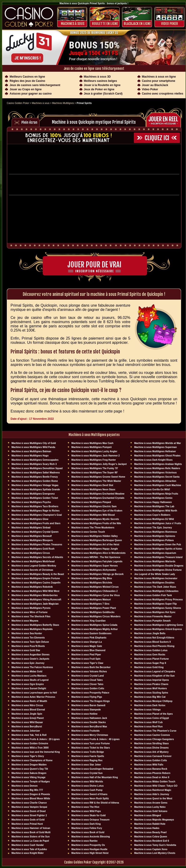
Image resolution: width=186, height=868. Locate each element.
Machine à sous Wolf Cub (148, 722)
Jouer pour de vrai (94, 265)
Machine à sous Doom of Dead (29, 811)
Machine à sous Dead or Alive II (152, 777)
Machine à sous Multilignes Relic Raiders (157, 468)
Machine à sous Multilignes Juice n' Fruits (158, 523)
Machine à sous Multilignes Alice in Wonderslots (99, 553)
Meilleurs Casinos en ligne (27, 77)
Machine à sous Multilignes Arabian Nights (158, 464)
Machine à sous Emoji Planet (28, 718)
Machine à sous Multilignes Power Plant (94, 608)
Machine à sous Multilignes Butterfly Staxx (35, 625)
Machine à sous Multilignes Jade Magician (35, 604)
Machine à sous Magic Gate (87, 646)
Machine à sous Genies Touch (88, 532)
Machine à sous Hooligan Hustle (89, 849)
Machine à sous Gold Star (26, 650)
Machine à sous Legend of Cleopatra (155, 672)
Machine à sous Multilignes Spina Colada (94, 625)
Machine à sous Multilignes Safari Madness (36, 473)
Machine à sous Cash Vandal (28, 845)
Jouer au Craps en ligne (26, 89)
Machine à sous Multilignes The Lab (154, 506)
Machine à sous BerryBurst (27, 727)
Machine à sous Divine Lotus (87, 786)
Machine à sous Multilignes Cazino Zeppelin (36, 583)
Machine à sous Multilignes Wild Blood (93, 515)
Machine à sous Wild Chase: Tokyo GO (156, 786)
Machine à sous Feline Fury (87, 828)
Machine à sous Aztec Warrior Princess (33, 697)
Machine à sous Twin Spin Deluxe (30, 642)
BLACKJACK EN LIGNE (137, 24)
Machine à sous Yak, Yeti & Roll (29, 735)
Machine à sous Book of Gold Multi (31, 832)
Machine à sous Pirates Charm (151, 684)
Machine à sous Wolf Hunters (150, 688)
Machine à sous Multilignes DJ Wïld (154, 519)
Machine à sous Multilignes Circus (31, 553)
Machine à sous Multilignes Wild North (156, 511)
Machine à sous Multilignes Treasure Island (158, 557)
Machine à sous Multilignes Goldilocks (93, 612)
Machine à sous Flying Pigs (87, 697)
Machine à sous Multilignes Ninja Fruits (156, 494)
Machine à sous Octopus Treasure (90, 820)
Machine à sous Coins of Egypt (151, 718)
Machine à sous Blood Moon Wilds (31, 799)
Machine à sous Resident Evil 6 (151, 841)
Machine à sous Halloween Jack (89, 718)
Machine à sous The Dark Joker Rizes (155, 587)
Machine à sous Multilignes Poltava (154, 540)
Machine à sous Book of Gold (88, 832)
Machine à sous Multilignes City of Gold (34, 443)
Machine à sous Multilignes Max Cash (92, 443)
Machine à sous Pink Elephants (89, 638)
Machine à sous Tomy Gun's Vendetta (155, 845)
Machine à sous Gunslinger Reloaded (92, 769)
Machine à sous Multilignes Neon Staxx (93, 489)
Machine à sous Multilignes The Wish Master (96, 481)
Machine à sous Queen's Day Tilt (30, 769)
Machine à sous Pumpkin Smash (152, 621)
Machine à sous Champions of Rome (32, 760)
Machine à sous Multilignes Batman (31, 451)
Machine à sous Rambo (84, 841)
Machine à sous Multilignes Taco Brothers (35, 506)
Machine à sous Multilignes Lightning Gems (159, 625)
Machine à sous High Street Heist (90, 853)
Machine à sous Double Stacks (89, 722)
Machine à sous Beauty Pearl (150, 832)
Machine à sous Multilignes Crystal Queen (35, 532)
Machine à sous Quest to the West (153, 799)
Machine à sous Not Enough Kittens (154, 638)
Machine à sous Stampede (86, 710)
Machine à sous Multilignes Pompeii (91, 447)
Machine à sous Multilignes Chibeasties (156, 591)
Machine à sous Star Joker (86, 765)
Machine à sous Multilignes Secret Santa (157, 477)
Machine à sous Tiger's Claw (87, 663)
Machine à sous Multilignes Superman (155, 447)
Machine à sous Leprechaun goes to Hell (34, 693)
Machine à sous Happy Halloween (153, 502)
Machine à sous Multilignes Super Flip (155, 604)
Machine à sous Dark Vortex (150, 705)
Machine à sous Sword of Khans (89, 794)
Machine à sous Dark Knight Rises (153, 460)
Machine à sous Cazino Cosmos (152, 735)
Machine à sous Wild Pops (86, 811)
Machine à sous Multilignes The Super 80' (95, 473)
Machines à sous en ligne (159, 77)
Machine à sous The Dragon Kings (91, 701)
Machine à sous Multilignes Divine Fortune (158, 570)
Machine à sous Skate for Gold (89, 815)
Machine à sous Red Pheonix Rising (154, 646)
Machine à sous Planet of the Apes (153, 714)
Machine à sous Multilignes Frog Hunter (94, 460)
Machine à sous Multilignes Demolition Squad (37, 468)
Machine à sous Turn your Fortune (91, 743)
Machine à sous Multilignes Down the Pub (157, 545)
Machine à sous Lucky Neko (150, 807)
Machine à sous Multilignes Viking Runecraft (36, 600)
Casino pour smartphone (159, 81)
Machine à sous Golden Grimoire (30, 743)
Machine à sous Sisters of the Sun (31, 837)
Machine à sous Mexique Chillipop (153, 701)
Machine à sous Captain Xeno (151, 849)
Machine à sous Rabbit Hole (150, 824)
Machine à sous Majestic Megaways (154, 820)
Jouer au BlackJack (155, 85)
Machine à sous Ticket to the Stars (91, 748)
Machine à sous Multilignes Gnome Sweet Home (98, 477)
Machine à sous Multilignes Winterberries (35, 595)
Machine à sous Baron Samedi (88, 705)
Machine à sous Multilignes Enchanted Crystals (98, 498)
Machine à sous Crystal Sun (87, 773)
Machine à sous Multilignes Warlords (155, 561)
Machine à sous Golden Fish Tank (153, 595)
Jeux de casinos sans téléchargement (35, 85)
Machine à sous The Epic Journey (153, 528)
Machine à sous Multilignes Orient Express (158, 629)
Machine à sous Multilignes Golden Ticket (35, 498)
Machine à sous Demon (25, 786)
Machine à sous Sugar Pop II (150, 663)
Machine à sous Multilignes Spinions (155, 536)
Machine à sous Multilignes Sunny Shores (157, 608)
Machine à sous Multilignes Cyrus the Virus (96, 595)
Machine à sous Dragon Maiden (29, 765)
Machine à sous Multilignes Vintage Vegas (35, 485)
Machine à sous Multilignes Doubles (154, 583)
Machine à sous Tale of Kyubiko (29, 849)
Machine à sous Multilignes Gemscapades (35, 460)
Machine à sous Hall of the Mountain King (95, 777)
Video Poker (170, 24)
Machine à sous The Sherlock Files (31, 616)
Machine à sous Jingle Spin (27, 714)
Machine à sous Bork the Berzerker (91, 667)
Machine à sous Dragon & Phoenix (31, 794)
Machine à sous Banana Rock (151, 769)
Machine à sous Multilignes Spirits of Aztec (158, 549)
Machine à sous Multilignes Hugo (30, 456)
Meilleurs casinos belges (100, 81)
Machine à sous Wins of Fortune (29, 612)
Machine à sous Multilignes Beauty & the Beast (38, 574)
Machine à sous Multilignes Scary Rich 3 (34, 464)
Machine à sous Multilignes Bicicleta (92, 583)
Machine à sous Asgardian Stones (31, 655)
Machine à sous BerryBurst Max (89, 727)
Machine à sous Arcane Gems (151, 803)
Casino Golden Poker (18, 103)
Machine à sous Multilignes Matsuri (91, 600)
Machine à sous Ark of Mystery (151, 752)
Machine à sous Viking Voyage (29, 777)
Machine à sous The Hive (85, 807)
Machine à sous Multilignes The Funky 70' (95, 468)
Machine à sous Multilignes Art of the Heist (95, 545)
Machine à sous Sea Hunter (27, 633)
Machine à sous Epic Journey (28, 663)
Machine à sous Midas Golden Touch (155, 782)
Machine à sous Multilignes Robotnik (32, 587)
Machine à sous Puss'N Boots (28, 646)
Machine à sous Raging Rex (87, 760)
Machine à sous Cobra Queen (151, 837)
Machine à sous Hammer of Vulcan (31, 828)
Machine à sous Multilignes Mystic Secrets (95, 519)
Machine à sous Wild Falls (149, 765)
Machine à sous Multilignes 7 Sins (90, 604)
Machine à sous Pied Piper (86, 655)
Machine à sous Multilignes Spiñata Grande (36, 489)
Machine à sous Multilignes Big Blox (92, 578)
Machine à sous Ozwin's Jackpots (30, 659)
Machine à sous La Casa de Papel (30, 841)
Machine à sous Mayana (25, 621)
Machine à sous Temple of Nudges (31, 782)
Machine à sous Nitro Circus (27, 705)
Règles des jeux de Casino (27, 81)
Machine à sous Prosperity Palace (90, 693)
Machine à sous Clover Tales (87, 684)
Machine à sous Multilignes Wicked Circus (95, 587)
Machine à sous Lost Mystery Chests (155, 853)
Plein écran (29, 122)
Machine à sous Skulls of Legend (30, 680)
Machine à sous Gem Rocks (150, 655)
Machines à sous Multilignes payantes (94, 435)
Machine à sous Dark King (86, 824)
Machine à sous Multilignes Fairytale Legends (97, 561)
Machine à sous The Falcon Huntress (32, 667)
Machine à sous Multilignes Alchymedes (94, 570)
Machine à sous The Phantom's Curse (155, 731)
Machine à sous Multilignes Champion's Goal (37, 515)
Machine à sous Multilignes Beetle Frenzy (35, 477)
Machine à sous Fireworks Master (153, 616)
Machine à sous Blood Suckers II (152, 642)
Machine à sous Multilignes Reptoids (32, 629)
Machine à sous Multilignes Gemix (153, 498)
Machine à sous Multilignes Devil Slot (92, 485)
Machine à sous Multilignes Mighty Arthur (95, 629)
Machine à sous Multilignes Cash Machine (158, 485)
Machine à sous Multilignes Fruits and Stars (36, 523)
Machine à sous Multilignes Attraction (155, 481)
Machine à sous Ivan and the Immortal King (36, 752)
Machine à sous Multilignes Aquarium (155, 553)
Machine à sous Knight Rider (28, 853)
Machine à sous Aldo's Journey (152, 794)
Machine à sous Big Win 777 (27, 790)
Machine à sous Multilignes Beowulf (32, 536)
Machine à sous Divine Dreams (151, 748)
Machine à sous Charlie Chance (29, 803)
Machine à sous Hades (147, 828)
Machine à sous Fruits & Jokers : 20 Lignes (36, 739)
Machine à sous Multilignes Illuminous (155, 532)
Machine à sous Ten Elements (28, 638)
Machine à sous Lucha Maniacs (29, 676)
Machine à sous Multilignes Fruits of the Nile (96, 523)
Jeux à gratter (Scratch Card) (103, 94)
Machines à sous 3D (97, 77)
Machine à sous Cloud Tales (87, 680)
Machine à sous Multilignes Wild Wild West (35, 591)
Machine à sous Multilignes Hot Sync (155, 612)
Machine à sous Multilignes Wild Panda (33, 447)
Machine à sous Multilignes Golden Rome (35, 481)
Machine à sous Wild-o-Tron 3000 (30, 748)
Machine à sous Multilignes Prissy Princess (158, 600)
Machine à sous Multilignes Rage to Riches (36, 511)
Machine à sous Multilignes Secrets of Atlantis (37, 557)
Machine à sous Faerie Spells (88, 756)
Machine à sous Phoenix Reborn (152, 773)
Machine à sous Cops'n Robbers (152, 515)
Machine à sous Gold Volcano (151, 811)
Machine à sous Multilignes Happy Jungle (95, 549)
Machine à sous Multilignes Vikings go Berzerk (97, 574)
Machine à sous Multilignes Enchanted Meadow (98, 494)
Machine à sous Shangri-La (87, 642)
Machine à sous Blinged (147, 815)
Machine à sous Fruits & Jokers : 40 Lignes (95, 739)
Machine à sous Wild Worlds (87, 782)
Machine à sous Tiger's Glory (28, 756)
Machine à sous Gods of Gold (28, 820)
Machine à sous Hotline (84, 714)
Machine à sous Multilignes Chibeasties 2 (95, 591)
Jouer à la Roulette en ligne (102, 85)
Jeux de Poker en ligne (99, 89)
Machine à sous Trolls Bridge (88, 752)
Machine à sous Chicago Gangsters (154, 739)
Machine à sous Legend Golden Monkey (34, 566)
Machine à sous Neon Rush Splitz (90, 799)
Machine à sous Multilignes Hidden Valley (95, 536)
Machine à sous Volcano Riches (89, 672)
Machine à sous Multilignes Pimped (91, 502)
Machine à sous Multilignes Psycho (31, 502)
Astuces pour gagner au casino (31, 94)
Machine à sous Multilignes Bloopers (32, 540)
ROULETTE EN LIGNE (105, 24)
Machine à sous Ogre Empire (28, 684)
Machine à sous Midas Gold (27, 672)
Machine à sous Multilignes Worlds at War (157, 443)
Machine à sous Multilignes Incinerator (156, 578)
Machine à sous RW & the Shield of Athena (95, 803)
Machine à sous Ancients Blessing (91, 837)
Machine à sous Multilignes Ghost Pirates (157, 456)
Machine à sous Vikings (147, 710)
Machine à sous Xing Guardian (89, 621)
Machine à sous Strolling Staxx (151, 743)
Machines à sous (73, 24)
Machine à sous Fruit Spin (86, 659)
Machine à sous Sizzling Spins (151, 693)
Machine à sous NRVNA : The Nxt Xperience (96, 557)
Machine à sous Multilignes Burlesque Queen (97, 540)
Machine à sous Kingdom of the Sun (154, 676)
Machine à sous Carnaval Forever (153, 756)
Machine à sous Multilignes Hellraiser (155, 451)
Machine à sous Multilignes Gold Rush (33, 549)
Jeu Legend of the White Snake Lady (155, 574)
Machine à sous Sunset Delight (29, 688)
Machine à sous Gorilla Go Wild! (152, 489)
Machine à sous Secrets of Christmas (32, 570)
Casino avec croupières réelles (163, 94)
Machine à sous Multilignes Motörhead (33, 561)
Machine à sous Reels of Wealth (29, 701)
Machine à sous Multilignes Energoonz (33, 494)
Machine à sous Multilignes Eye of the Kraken (97, 511)
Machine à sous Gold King (149, 667)
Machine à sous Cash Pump (87, 790)
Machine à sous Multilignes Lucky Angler (94, 451)
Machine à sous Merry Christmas (90, 735)
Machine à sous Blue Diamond (88, 650)
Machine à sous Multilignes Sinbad (31, 528)
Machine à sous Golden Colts (88, 688)
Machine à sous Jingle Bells (150, 633)
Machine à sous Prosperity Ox (88, 845)
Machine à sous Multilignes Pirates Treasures (37, 545)
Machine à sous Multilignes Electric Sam (94, 506)
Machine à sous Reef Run (148, 727)
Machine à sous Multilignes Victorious (155, 473)
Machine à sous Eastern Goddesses (91, 633)
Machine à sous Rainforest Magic (153, 790)
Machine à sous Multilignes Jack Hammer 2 (96, 456)
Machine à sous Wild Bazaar (27, 722)
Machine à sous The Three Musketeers (93, 528)
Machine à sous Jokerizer (26, 731)
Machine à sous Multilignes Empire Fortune (36, 578)
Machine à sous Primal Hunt (27, 824)
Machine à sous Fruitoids (85, 731)
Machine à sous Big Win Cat (150, 697)
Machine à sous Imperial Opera (151, 680)
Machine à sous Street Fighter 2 (29, 815)
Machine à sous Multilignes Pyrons (31, 608)
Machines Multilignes (63, 103)
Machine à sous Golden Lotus (151, 650)
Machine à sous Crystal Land (88, 676)
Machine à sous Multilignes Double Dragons (159, 566)
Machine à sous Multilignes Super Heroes (95, 566)
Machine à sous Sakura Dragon (29, 773)
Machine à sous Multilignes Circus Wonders (96, 616)
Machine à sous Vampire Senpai (29, 807)
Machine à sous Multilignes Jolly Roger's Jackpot (99, 464)
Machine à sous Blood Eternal (28, 710)
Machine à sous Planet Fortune (151, 659)
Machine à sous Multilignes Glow (30, 519)
